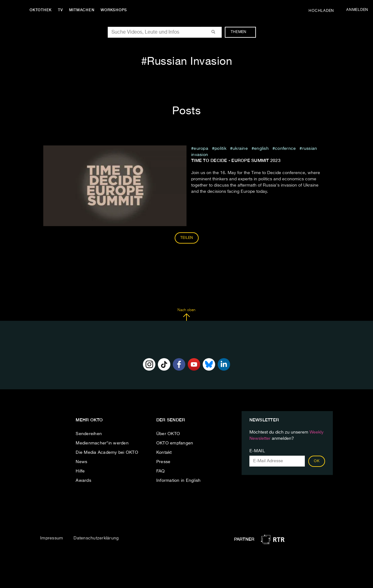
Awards (83, 481)
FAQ (161, 471)
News (81, 462)
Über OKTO (168, 434)
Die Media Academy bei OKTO (107, 453)
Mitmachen (82, 10)
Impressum (52, 538)
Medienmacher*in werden (102, 443)
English (261, 149)
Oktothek (41, 10)
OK (317, 461)
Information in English (179, 481)
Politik (220, 149)
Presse (163, 462)
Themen (242, 32)
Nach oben (186, 315)
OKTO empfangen (175, 443)
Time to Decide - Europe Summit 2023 (236, 160)
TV (60, 10)
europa (201, 149)
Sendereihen (89, 434)
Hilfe (80, 471)
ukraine (240, 149)
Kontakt (164, 453)
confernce (285, 149)
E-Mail (257, 451)
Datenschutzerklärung (96, 538)
